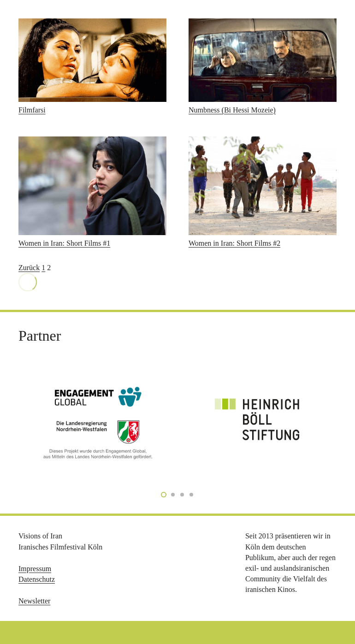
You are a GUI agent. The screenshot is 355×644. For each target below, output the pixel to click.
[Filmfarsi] (92, 60)
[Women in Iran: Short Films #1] (92, 186)
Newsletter (34, 601)
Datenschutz (37, 579)
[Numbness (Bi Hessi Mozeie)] (263, 60)
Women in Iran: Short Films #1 (64, 243)
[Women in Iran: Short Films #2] (263, 186)
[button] (20, 624)
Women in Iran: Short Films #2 (234, 243)
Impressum (35, 569)
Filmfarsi (32, 110)
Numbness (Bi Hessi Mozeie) (232, 110)
